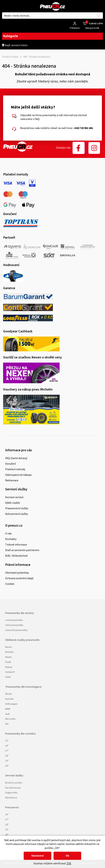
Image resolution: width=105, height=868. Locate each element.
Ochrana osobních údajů (19, 578)
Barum (8, 647)
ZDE (69, 863)
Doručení (10, 464)
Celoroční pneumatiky (16, 630)
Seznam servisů (14, 497)
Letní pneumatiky (14, 620)
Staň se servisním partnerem (22, 550)
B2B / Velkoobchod (16, 556)
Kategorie (52, 36)
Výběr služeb (13, 503)
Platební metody (15, 469)
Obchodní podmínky (17, 573)
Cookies (10, 584)
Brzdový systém (14, 783)
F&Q (37, 119)
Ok (67, 856)
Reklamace (12, 480)
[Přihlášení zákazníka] (75, 24)
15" (7, 741)
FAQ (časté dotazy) (16, 458)
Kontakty (11, 539)
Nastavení (38, 856)
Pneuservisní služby (17, 508)
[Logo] (52, 7)
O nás (8, 534)
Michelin (9, 652)
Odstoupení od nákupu (18, 475)
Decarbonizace (13, 788)
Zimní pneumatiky (14, 625)
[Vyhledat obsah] (98, 16)
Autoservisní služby (16, 514)
